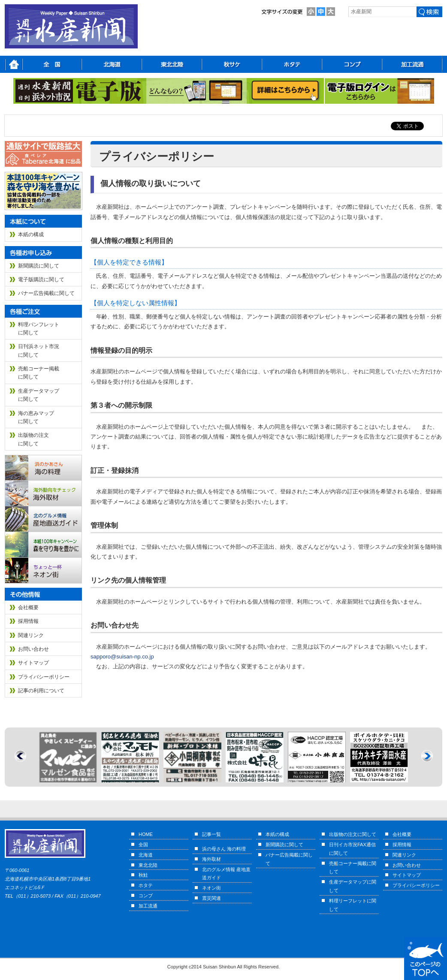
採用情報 (28, 621)
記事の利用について (41, 691)
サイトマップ (33, 663)
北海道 (146, 855)
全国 (143, 845)
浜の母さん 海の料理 (224, 849)
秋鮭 (143, 875)
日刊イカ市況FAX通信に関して (352, 849)
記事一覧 (211, 834)
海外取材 (211, 859)
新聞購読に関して (39, 266)
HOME (146, 834)
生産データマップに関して (39, 395)
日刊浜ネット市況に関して (39, 350)
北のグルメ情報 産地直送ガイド (226, 874)
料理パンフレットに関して (39, 329)
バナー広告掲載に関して (46, 293)
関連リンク (31, 635)
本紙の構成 (31, 234)
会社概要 (28, 607)
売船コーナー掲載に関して (39, 373)
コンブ (146, 896)
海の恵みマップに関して (36, 417)
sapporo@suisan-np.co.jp (122, 657)
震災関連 (211, 898)
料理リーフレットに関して (353, 905)
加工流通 (148, 906)
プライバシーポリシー (44, 677)
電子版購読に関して (41, 280)
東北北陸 (148, 865)
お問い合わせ (33, 649)
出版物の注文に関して (33, 439)
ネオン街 (211, 888)
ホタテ (146, 885)
